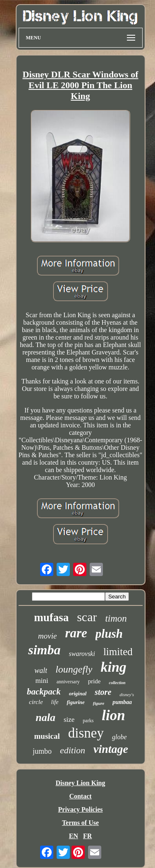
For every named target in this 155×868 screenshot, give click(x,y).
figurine (75, 702)
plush (109, 634)
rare (76, 633)
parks (88, 721)
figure (99, 703)
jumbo (42, 751)
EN (74, 836)
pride (94, 681)
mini (42, 681)
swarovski (82, 654)
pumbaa (122, 702)
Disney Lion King (80, 783)
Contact (80, 796)
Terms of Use (80, 823)
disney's (127, 694)
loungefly (74, 669)
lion (113, 715)
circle (36, 702)
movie (47, 636)
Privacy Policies (81, 809)
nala (45, 717)
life (55, 702)
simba (44, 650)
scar (87, 617)
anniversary (68, 682)
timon (116, 618)
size (69, 720)
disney (86, 733)
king (113, 667)
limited (118, 652)
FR (87, 836)
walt (41, 670)
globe (119, 737)
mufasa (51, 617)
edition (73, 750)
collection (117, 683)
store (103, 692)
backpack (44, 692)
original (78, 693)
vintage (111, 749)
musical (47, 736)
